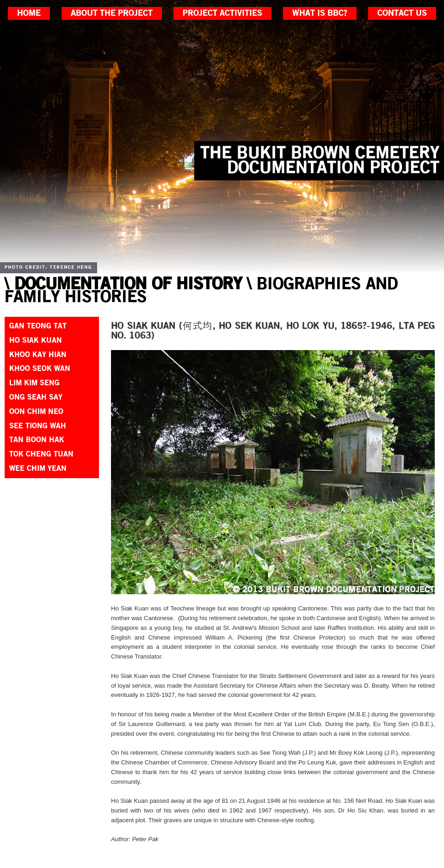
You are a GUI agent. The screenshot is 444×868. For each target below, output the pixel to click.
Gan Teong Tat (38, 326)
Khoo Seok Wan (40, 369)
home (29, 13)
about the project (112, 13)
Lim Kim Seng (34, 383)
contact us (402, 13)
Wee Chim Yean (38, 468)
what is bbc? (320, 13)
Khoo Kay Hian (38, 355)
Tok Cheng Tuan (41, 454)
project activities (222, 13)
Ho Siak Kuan (36, 340)
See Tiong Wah (38, 426)
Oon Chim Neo (36, 412)
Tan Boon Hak (37, 440)
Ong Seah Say (36, 397)
